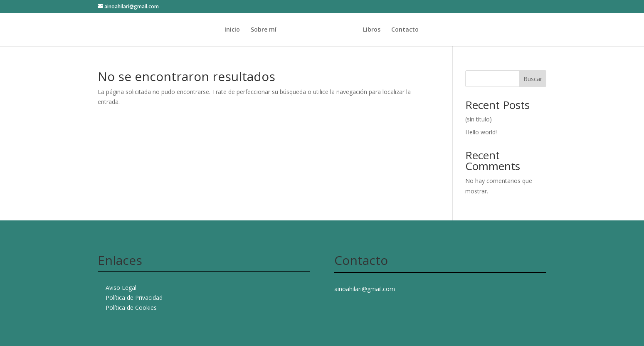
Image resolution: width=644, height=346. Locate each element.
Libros (387, 30)
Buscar (533, 79)
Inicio (216, 30)
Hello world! (481, 132)
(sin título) (479, 119)
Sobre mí (248, 30)
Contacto (421, 30)
